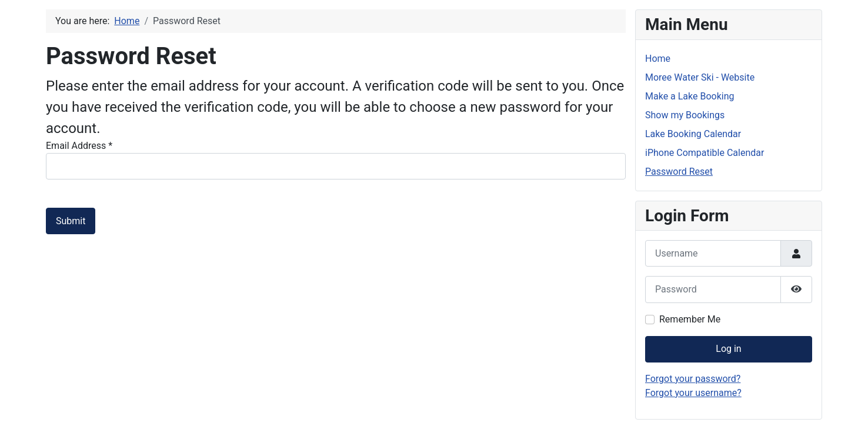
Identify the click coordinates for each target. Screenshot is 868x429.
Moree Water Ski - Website (700, 77)
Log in (728, 349)
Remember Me (690, 319)
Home (658, 59)
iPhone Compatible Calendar (705, 153)
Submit (71, 221)
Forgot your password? (693, 379)
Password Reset (679, 172)
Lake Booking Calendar (693, 134)
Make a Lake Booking (690, 96)
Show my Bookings (685, 115)
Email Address (79, 146)
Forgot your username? (693, 393)
